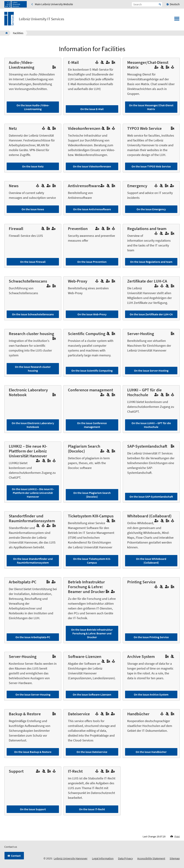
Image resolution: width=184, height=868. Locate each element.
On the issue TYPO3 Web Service (151, 166)
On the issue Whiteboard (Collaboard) (151, 561)
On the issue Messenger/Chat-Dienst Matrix (151, 107)
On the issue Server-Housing (33, 694)
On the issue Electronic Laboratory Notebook (33, 425)
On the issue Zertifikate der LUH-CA (151, 314)
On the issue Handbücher (151, 752)
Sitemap (175, 858)
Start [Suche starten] (160, 4)
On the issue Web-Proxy (92, 314)
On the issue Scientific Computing (92, 371)
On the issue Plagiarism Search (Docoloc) (92, 495)
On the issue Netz (33, 166)
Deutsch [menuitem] (175, 4)
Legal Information (103, 858)
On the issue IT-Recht (92, 809)
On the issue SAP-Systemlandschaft (151, 497)
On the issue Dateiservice (92, 752)
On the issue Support (33, 809)
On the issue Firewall (33, 262)
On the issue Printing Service (151, 637)
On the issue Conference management (92, 425)
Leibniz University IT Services (42, 19)
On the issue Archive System (151, 694)
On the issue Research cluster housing (33, 369)
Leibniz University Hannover (71, 858)
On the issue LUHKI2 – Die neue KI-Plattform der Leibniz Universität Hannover (33, 493)
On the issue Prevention (92, 262)
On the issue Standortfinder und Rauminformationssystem (33, 561)
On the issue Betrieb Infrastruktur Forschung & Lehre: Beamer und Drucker (92, 633)
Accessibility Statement (151, 858)
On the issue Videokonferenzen (92, 166)
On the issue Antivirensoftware (92, 209)
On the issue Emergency (151, 209)
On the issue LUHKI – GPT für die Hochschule (151, 425)
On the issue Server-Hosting (151, 371)
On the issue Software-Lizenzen (92, 694)
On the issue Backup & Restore (33, 752)
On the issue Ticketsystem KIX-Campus (92, 561)
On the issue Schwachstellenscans (33, 314)
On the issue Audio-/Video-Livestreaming (33, 107)
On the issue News (33, 209)
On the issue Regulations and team (151, 262)
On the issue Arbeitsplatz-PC (33, 637)
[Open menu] (177, 20)
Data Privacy (125, 858)
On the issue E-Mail (92, 109)
